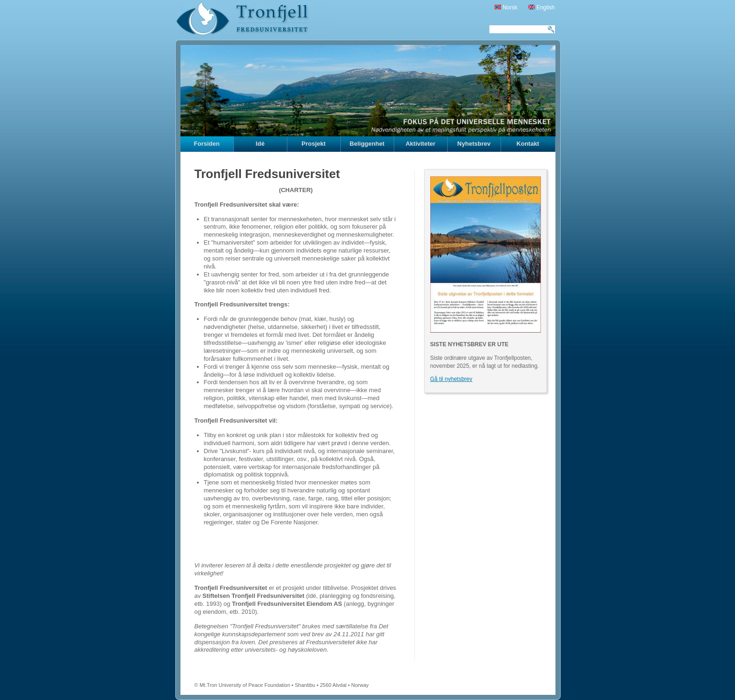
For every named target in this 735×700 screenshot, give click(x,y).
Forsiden (207, 144)
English (542, 7)
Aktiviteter (420, 144)
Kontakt (528, 144)
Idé (260, 144)
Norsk (506, 7)
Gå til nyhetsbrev (451, 379)
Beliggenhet (367, 144)
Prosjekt (313, 144)
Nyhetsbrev (474, 144)
